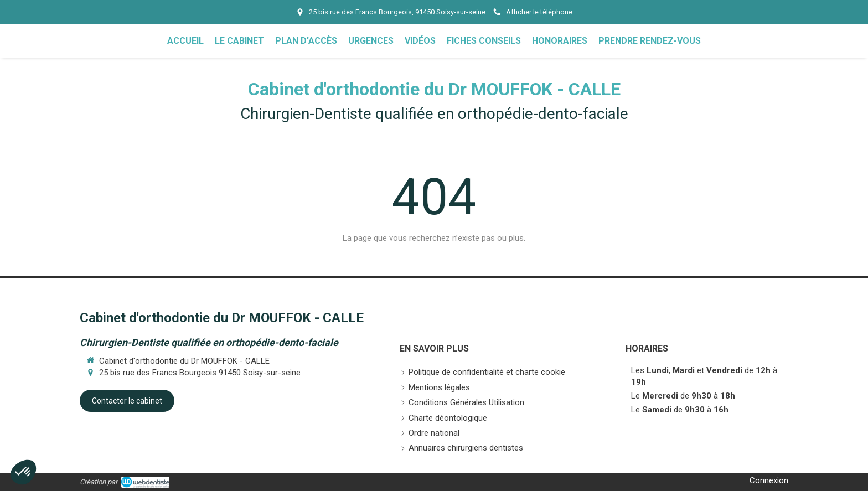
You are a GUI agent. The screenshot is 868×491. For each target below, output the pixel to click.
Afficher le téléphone (539, 12)
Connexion (769, 480)
